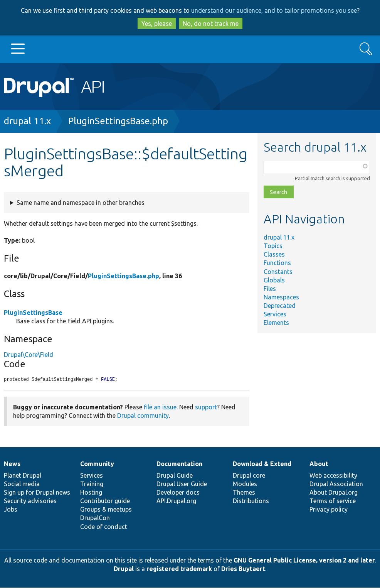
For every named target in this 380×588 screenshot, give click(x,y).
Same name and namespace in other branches (81, 203)
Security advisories (30, 501)
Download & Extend (262, 464)
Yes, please (157, 24)
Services (275, 314)
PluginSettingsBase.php (118, 121)
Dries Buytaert (243, 569)
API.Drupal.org (176, 501)
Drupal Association (336, 484)
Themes (244, 493)
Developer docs (178, 493)
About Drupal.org (334, 493)
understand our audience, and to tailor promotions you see (274, 10)
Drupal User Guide (182, 484)
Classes (274, 254)
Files (270, 289)
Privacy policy (329, 510)
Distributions (251, 501)
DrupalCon (95, 518)
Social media (22, 484)
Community (97, 464)
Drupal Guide (175, 476)
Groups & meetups (106, 510)
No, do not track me (211, 24)
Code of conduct (104, 527)
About (319, 464)
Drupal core (249, 476)
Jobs (11, 510)
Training (92, 484)
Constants (278, 272)
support (206, 407)
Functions (277, 263)
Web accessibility (333, 476)
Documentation (179, 464)
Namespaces (281, 297)
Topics (273, 246)
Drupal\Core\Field (29, 355)
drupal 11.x (27, 121)
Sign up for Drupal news (37, 493)
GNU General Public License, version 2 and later (304, 561)
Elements (276, 323)
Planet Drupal (23, 476)
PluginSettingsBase (33, 313)
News (12, 464)
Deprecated (280, 306)
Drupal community (143, 416)
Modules (245, 484)
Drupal (124, 569)
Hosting (91, 493)
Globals (274, 280)
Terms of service (333, 501)
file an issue (160, 407)
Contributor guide (105, 501)
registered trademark (179, 569)
